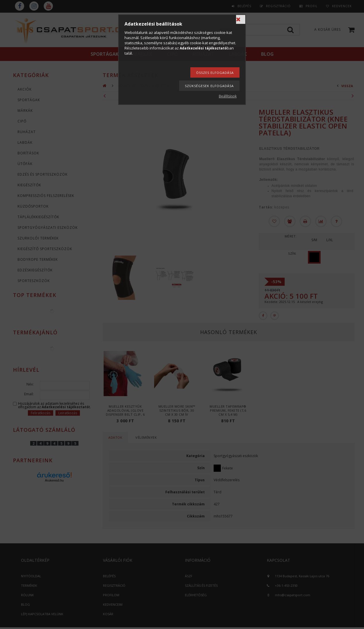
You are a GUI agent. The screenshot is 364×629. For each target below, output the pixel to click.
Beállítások (228, 96)
